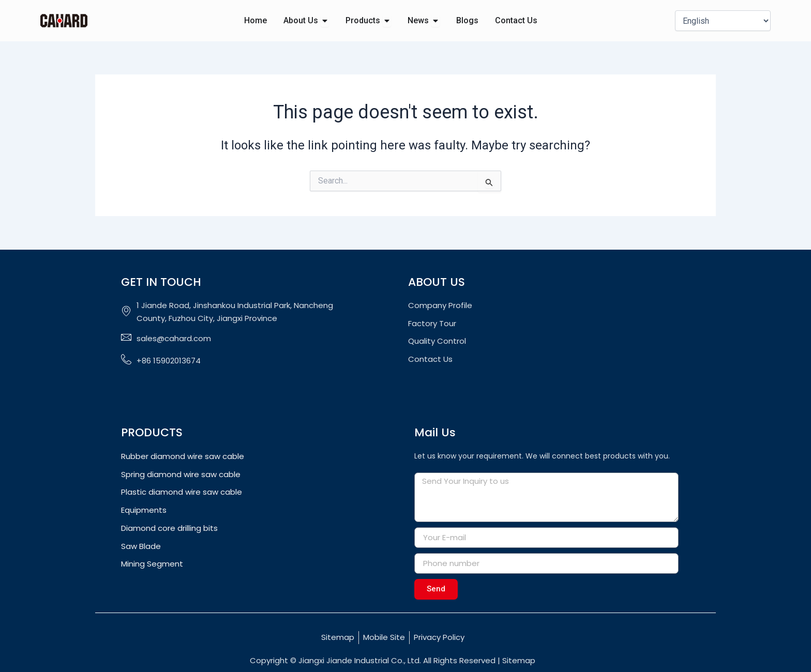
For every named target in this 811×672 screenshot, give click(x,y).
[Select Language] (723, 21)
